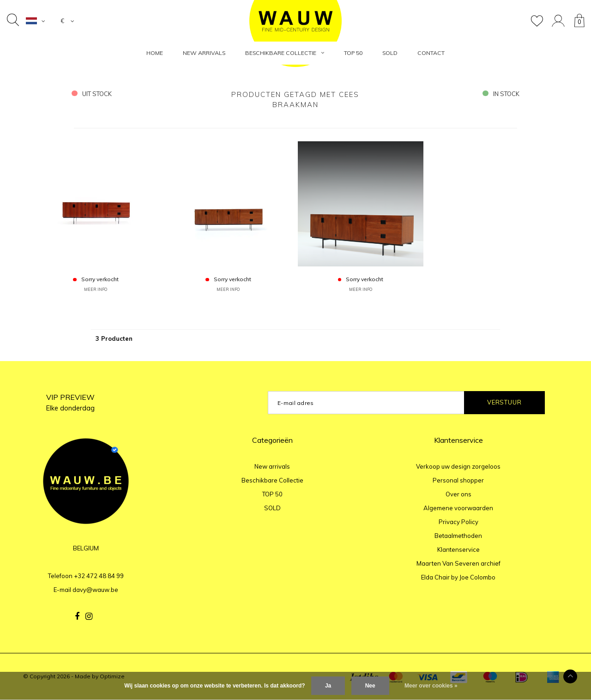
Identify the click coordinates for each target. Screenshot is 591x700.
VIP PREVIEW (70, 402)
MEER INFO (96, 289)
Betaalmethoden (458, 536)
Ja (328, 686)
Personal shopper (458, 480)
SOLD (390, 53)
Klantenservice (458, 549)
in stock (501, 94)
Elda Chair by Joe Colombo (458, 577)
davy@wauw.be (95, 590)
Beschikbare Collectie (285, 53)
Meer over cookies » (431, 686)
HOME (155, 53)
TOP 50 (353, 53)
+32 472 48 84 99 (99, 576)
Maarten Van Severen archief (458, 563)
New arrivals (204, 53)
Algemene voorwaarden (458, 508)
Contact (431, 53)
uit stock (92, 94)
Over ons (458, 494)
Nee (370, 686)
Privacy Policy (458, 522)
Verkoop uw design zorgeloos (458, 466)
